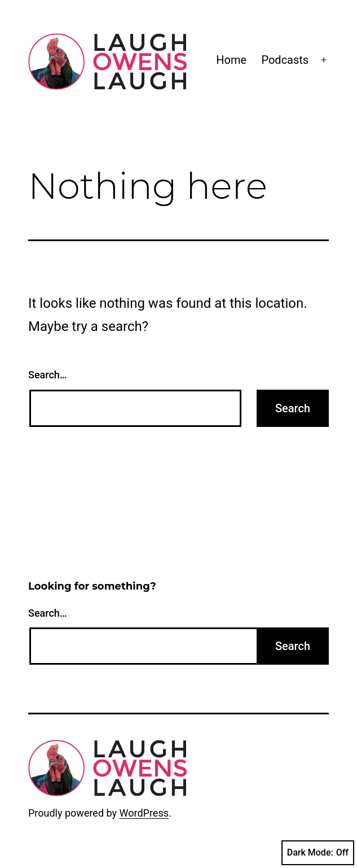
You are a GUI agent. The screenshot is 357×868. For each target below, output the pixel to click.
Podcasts (285, 60)
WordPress (144, 813)
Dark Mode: (318, 853)
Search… (48, 375)
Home (231, 60)
